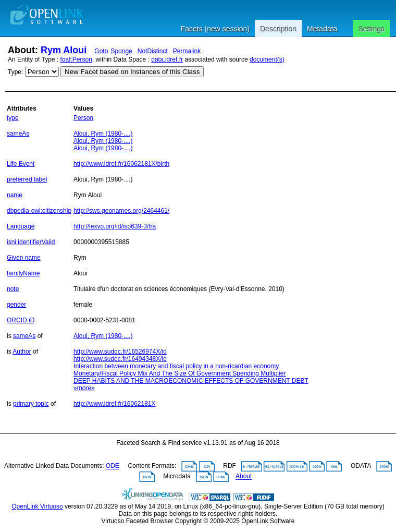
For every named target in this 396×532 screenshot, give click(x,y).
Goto (101, 51)
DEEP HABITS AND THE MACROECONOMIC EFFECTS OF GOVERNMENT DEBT (191, 381)
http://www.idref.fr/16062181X (114, 404)
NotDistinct (153, 51)
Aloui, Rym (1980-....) (103, 134)
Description (278, 29)
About (244, 477)
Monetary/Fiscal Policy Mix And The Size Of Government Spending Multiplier (180, 373)
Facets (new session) (215, 29)
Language (21, 226)
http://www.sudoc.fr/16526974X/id (120, 352)
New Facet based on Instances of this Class (132, 72)
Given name (24, 258)
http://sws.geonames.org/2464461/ (121, 211)
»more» (84, 388)
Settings (371, 29)
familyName (23, 273)
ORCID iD (21, 320)
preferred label (27, 179)
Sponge (121, 51)
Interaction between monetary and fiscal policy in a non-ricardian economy (176, 366)
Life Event (21, 164)
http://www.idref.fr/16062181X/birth (121, 164)
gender (16, 305)
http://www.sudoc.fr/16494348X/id (120, 359)
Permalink (187, 51)
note (13, 289)
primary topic (31, 404)
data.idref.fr (167, 59)
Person (83, 118)
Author (22, 352)
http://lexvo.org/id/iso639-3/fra (115, 226)
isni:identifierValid (31, 242)
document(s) (267, 59)
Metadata (322, 29)
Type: (15, 72)
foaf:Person (76, 59)
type (13, 118)
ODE (113, 466)
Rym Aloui (64, 50)
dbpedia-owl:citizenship (39, 211)
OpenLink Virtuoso (37, 506)
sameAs (18, 134)
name (15, 195)
